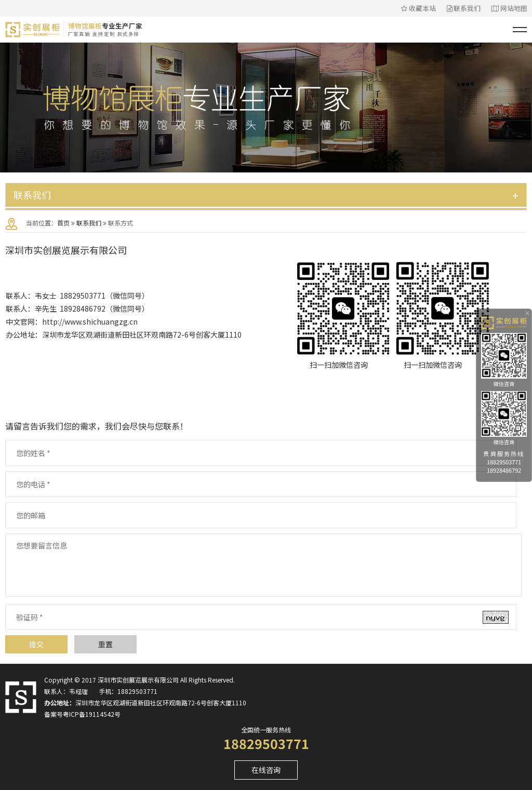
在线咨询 (266, 770)
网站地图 (509, 8)
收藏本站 (418, 8)
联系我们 (464, 8)
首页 (63, 223)
